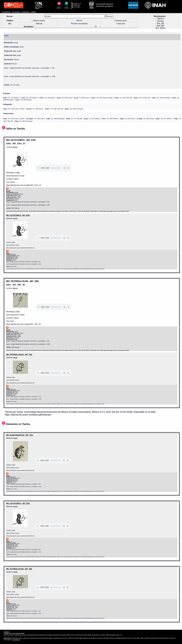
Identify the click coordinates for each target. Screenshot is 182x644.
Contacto (6, 632)
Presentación (6, 12)
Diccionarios (16, 12)
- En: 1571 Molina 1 (11, 98)
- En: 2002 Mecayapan (55, 119)
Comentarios (16, 640)
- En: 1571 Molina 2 (30, 98)
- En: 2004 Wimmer (24, 100)
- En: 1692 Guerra (64, 98)
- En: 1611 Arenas (47, 98)
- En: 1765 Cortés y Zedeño (102, 98)
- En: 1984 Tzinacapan (161, 98)
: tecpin (15, 147)
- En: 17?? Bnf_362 (142, 98)
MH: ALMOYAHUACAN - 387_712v (19, 435)
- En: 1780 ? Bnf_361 (123, 98)
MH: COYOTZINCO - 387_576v (21, 140)
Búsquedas (25, 12)
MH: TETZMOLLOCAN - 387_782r (22, 281)
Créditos (33, 12)
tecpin (15, 218)
